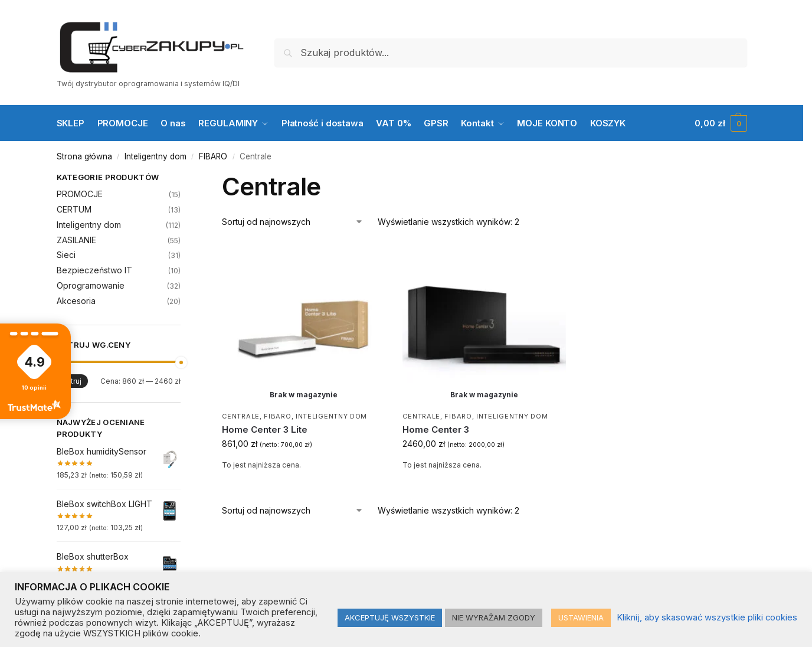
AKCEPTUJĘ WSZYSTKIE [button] (390, 617)
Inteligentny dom (155, 156)
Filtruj (72, 381)
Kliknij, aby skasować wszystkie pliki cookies (707, 617)
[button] (721, 123)
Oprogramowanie (91, 285)
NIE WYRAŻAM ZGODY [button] (494, 617)
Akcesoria (76, 301)
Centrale (241, 416)
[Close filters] (184, 179)
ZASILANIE (76, 240)
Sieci (66, 255)
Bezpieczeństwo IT (94, 270)
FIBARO (213, 156)
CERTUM (74, 209)
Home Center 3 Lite (265, 429)
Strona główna (84, 156)
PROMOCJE (80, 194)
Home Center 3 (436, 429)
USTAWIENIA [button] (581, 617)
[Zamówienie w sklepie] (293, 222)
